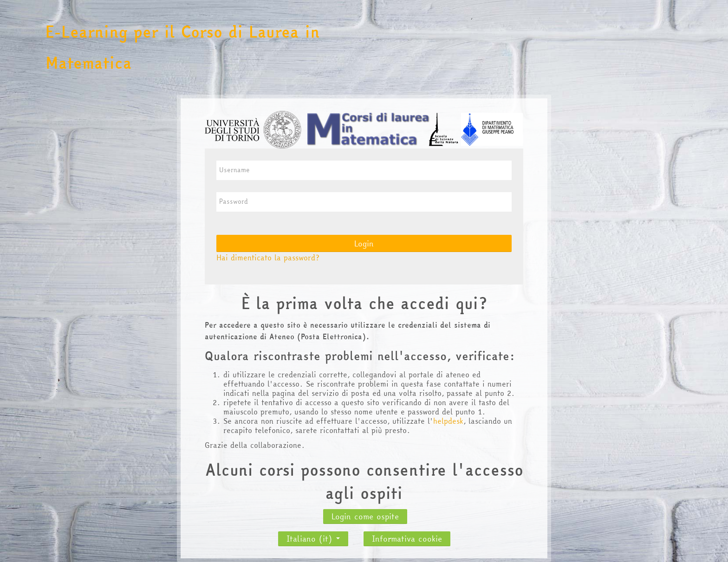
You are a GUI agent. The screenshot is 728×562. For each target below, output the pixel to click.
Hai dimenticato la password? (268, 258)
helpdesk (448, 421)
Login (364, 243)
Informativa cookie (407, 539)
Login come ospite (365, 516)
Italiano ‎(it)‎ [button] (313, 536)
